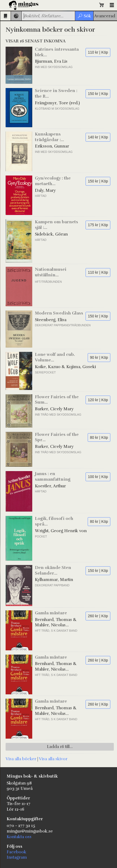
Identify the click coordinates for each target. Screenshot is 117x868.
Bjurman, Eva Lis (51, 61)
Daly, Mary (45, 190)
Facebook (17, 852)
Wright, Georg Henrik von (61, 531)
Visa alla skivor (53, 759)
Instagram (17, 857)
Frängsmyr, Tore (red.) (57, 103)
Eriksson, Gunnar (52, 146)
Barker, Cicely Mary (54, 409)
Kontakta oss (19, 837)
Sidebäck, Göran (51, 234)
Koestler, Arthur (50, 486)
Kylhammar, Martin (54, 580)
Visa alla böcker (21, 759)
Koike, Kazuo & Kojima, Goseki (65, 367)
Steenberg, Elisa (51, 320)
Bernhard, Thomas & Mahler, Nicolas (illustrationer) (56, 623)
